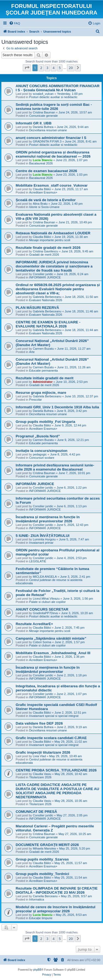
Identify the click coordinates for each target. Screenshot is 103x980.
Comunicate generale (44, 116)
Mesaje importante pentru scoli (50, 240)
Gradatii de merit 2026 (44, 255)
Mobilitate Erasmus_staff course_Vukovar (52, 185)
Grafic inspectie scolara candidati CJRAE (51, 738)
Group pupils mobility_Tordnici (42, 874)
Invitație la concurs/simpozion (41, 451)
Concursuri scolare (42, 458)
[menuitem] (15, 23)
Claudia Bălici (42, 189)
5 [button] (60, 68)
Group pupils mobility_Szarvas (42, 859)
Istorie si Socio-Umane (44, 207)
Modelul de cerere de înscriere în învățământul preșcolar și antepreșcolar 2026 (55, 909)
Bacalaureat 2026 (41, 163)
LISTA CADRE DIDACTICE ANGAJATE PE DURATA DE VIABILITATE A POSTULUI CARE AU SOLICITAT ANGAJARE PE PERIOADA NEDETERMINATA (57, 791)
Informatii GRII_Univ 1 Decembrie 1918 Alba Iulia (57, 407)
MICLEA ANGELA (45, 577)
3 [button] (47, 68)
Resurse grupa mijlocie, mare (41, 393)
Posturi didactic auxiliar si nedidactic (53, 97)
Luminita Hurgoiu (44, 539)
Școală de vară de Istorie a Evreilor (46, 200)
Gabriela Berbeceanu (47, 297)
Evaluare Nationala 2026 (46, 300)
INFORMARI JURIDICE (45, 277)
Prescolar (35, 400)
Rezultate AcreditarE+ (34, 624)
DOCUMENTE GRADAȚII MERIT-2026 (47, 845)
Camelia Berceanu (45, 896)
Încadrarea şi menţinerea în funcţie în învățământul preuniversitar (48, 670)
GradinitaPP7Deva (45, 613)
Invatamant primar (41, 543)
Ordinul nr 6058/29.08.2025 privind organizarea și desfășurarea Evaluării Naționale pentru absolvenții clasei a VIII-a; (58, 289)
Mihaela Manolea (44, 848)
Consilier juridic (43, 274)
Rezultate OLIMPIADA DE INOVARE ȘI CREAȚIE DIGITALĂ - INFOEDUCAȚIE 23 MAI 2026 (57, 890)
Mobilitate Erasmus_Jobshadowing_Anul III (53, 653)
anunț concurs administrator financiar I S (51, 138)
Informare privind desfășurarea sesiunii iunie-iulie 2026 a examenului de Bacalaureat (55, 467)
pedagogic (40, 454)
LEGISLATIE (38, 561)
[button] (27, 68)
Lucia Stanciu (43, 160)
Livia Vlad (39, 756)
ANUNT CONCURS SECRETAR (42, 609)
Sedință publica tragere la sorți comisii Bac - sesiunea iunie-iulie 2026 (54, 107)
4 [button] (53, 68)
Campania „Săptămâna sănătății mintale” (51, 638)
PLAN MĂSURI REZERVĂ (37, 308)
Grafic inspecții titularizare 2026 (43, 752)
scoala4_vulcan (43, 94)
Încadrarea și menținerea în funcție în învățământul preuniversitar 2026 (48, 519)
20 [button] (71, 68)
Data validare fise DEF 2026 (39, 723)
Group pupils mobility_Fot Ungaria (45, 422)
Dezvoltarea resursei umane (48, 130)
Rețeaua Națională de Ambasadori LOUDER (53, 233)
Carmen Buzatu (43, 349)
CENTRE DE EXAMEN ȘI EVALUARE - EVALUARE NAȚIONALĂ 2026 (48, 324)
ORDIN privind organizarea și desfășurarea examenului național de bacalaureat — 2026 (53, 154)
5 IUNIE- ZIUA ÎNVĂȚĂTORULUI (43, 536)
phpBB (37, 970)
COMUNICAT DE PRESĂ (36, 812)
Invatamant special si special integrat (54, 716)
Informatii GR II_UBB (34, 123)
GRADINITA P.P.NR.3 (47, 141)
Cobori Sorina (42, 642)
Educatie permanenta (44, 371)
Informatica (37, 899)
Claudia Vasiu (42, 774)
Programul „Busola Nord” (38, 436)
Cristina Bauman (44, 112)
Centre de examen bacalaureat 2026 (46, 171)
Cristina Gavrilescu (45, 251)
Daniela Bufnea (43, 127)
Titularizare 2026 (40, 777)
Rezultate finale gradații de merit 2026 (48, 248)
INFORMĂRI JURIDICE (35, 484)
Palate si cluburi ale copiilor (47, 602)
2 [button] (41, 68)
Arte (32, 352)
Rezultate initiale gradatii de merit (44, 378)
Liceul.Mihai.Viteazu (46, 599)
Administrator (43, 382)
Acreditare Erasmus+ (43, 192)
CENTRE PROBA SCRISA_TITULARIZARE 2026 (56, 770)
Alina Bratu (40, 204)
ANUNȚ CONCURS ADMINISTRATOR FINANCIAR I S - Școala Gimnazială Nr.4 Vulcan (58, 88)
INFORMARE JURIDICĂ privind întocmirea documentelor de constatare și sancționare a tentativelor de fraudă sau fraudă (54, 266)
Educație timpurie (41, 918)
